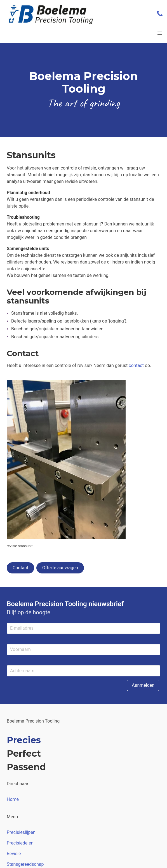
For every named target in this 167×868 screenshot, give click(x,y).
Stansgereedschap (25, 864)
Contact (20, 568)
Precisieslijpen (21, 832)
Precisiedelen (20, 843)
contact (136, 365)
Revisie (14, 854)
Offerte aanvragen (60, 568)
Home (13, 799)
